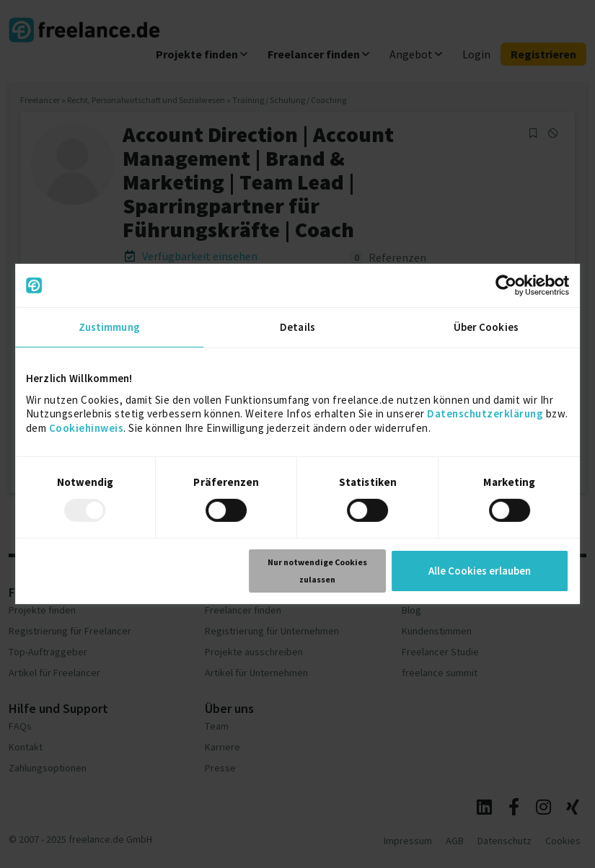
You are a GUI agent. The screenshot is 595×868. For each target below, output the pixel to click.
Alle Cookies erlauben (480, 571)
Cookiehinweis (87, 427)
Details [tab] (297, 327)
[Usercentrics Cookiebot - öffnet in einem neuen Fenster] (506, 285)
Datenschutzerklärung (485, 413)
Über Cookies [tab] (486, 327)
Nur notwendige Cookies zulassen (317, 571)
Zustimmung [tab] (109, 327)
